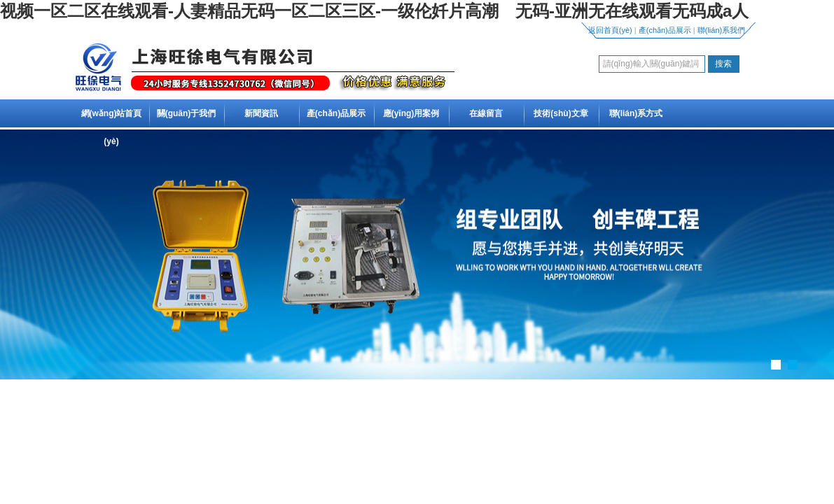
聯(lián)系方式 (636, 113)
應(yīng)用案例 (411, 113)
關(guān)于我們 (187, 113)
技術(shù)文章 (561, 113)
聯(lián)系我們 (721, 30)
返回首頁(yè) (610, 30)
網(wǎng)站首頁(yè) (112, 127)
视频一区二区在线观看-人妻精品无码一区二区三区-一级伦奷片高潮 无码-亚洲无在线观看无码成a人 (374, 11)
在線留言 (486, 113)
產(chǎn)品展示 (665, 30)
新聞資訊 (261, 113)
